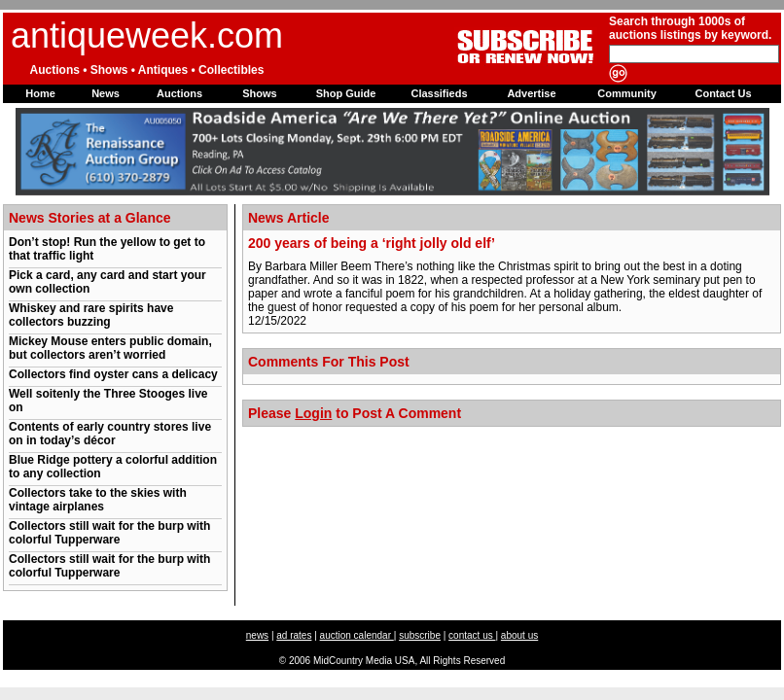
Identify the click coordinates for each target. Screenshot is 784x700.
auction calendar (357, 635)
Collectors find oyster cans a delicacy (113, 374)
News (106, 93)
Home (40, 93)
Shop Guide (346, 93)
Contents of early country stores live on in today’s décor (110, 434)
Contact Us (723, 93)
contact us (472, 635)
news (257, 635)
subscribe (420, 635)
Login (313, 413)
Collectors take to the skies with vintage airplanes (98, 500)
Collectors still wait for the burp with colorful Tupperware (109, 533)
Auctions (179, 93)
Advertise (531, 93)
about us (519, 635)
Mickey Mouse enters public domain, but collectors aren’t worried (110, 348)
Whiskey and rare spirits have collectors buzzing (91, 315)
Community (627, 93)
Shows (259, 93)
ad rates (294, 635)
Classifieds (439, 93)
